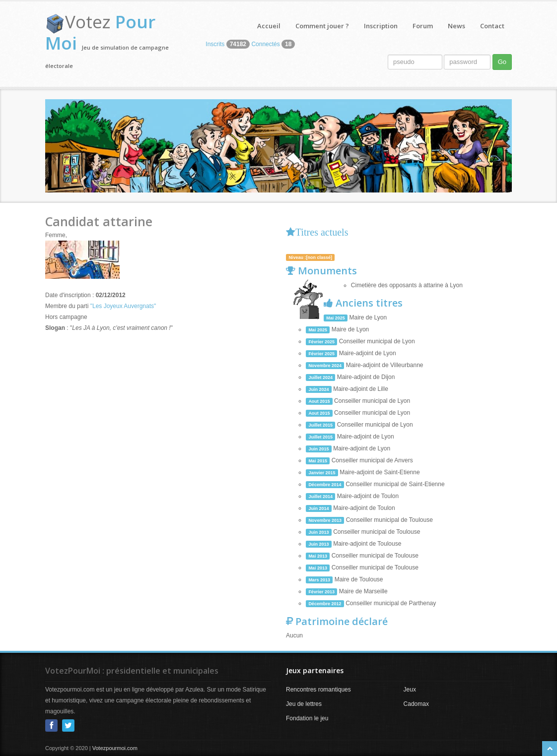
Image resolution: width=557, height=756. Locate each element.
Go (502, 62)
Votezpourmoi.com (115, 748)
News (456, 26)
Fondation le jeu (307, 718)
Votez (100, 32)
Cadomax (416, 704)
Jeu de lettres (304, 704)
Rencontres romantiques (318, 690)
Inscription (381, 26)
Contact (492, 26)
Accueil (269, 26)
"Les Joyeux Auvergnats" (123, 306)
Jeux (410, 690)
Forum (423, 26)
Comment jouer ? (322, 26)
